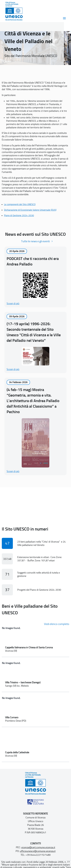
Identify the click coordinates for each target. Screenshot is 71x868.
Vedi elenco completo (57, 624)
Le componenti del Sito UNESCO (20, 204)
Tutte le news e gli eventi (35, 241)
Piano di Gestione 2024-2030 (19, 215)
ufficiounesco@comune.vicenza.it (38, 851)
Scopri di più (13, 303)
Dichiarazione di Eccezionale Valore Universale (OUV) (30, 210)
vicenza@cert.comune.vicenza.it (38, 847)
